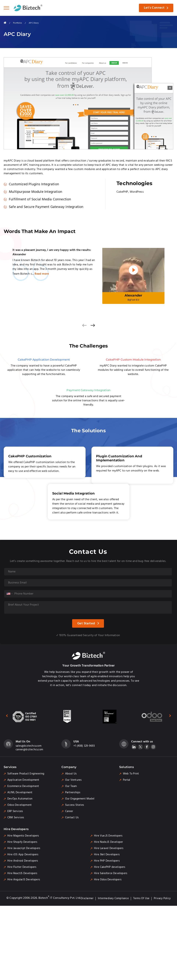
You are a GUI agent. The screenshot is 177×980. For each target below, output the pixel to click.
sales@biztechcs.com (29, 746)
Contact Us (72, 818)
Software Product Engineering (26, 774)
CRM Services (16, 818)
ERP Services (15, 812)
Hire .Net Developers (107, 855)
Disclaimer (87, 899)
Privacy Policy (162, 899)
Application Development (23, 781)
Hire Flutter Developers (22, 868)
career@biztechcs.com (29, 750)
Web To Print (131, 774)
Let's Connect (154, 8)
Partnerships (73, 793)
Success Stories (75, 806)
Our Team (71, 787)
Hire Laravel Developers (109, 849)
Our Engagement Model (80, 799)
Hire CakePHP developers (110, 868)
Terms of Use (141, 899)
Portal (126, 781)
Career (69, 812)
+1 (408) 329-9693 (84, 746)
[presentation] (84, 326)
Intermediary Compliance (113, 899)
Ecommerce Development (23, 787)
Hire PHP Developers (107, 861)
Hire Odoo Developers (108, 880)
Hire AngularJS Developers (24, 880)
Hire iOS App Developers (23, 855)
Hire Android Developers (23, 861)
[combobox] (9, 594)
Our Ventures (73, 781)
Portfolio (17, 23)
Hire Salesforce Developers (111, 874)
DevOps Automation (20, 799)
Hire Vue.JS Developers (108, 836)
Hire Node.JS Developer (108, 843)
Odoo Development (20, 806)
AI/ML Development (20, 793)
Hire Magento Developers (23, 836)
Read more (42, 274)
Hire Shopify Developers (22, 843)
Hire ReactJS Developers (22, 874)
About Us (71, 774)
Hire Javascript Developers (24, 849)
